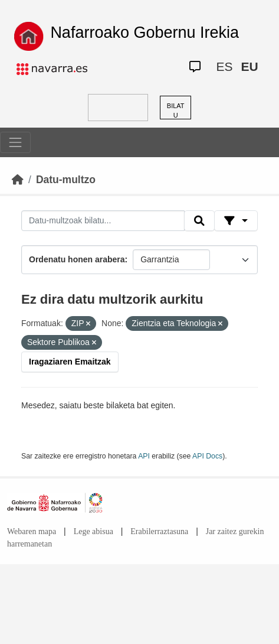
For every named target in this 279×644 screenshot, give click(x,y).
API (144, 456)
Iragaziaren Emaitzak (70, 362)
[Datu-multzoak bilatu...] (103, 221)
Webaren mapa (32, 531)
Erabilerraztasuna (159, 531)
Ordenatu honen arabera (77, 259)
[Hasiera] (18, 180)
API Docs (207, 456)
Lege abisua (93, 531)
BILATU (176, 111)
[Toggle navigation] (15, 142)
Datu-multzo (66, 180)
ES (224, 66)
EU (249, 66)
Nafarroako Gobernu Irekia (145, 32)
